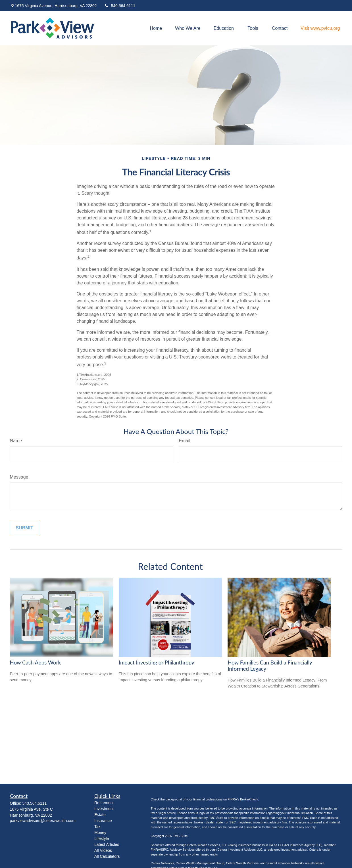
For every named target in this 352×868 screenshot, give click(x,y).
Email (185, 441)
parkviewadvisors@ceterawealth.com (43, 821)
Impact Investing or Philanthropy (157, 662)
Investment (104, 809)
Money (100, 833)
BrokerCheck (249, 799)
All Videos (103, 850)
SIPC (164, 850)
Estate (100, 815)
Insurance (103, 821)
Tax (97, 827)
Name (16, 441)
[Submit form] (25, 528)
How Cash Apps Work (35, 662)
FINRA (155, 850)
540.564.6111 (120, 6)
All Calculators (107, 856)
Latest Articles (107, 844)
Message (19, 477)
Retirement (104, 803)
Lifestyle (102, 838)
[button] (156, 29)
